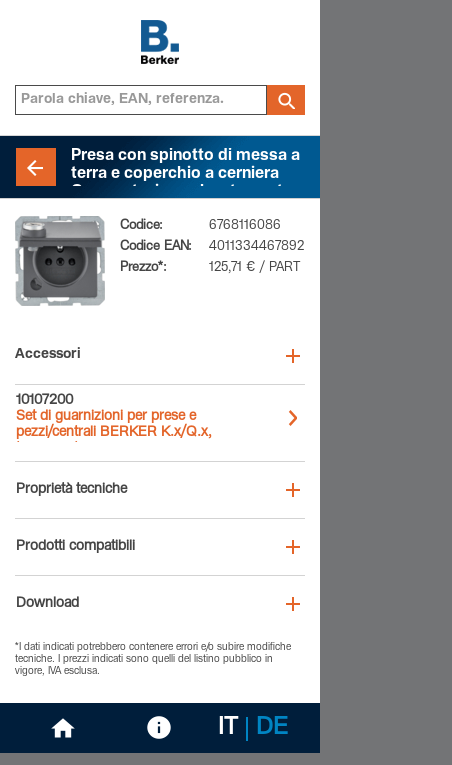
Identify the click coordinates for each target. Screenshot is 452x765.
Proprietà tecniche (71, 490)
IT (228, 729)
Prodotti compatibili (75, 547)
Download (47, 604)
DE (272, 729)
